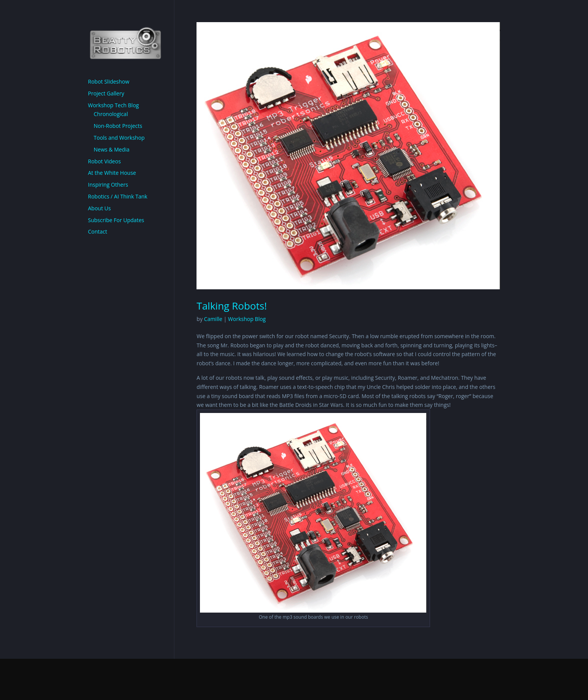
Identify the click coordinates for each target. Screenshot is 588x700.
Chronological (111, 114)
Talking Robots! (232, 306)
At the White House (112, 173)
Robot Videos (105, 161)
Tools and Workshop (119, 138)
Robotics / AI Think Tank (118, 196)
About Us (100, 208)
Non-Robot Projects (118, 126)
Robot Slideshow (109, 81)
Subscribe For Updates (116, 220)
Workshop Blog (247, 319)
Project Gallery (106, 93)
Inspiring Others (108, 185)
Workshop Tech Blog (114, 105)
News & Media (112, 149)
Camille (213, 319)
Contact (98, 231)
